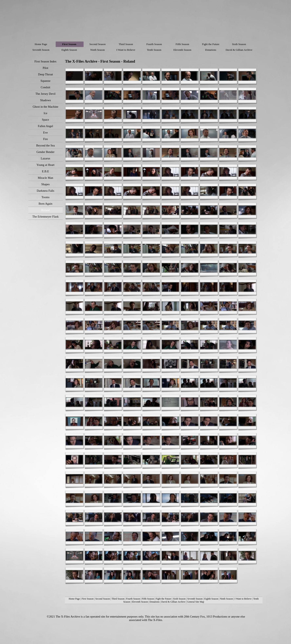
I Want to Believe (243, 599)
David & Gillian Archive (173, 602)
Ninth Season (226, 599)
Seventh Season (195, 599)
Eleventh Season (140, 602)
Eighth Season (211, 599)
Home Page (74, 599)
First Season (88, 599)
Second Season (102, 599)
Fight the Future (164, 599)
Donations (154, 602)
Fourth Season (133, 599)
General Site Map (196, 602)
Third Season (118, 599)
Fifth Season (148, 599)
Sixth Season (179, 599)
